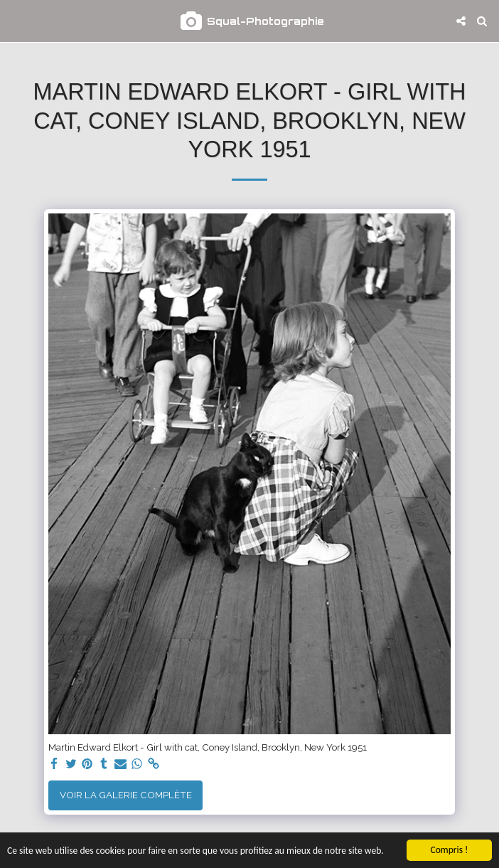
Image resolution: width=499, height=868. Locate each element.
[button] (16, 21)
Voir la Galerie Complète (126, 795)
